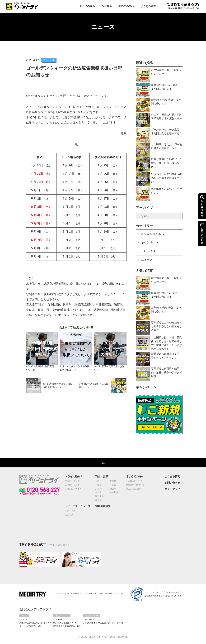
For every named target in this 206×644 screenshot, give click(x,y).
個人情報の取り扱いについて (112, 594)
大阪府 (98, 481)
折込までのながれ (134, 489)
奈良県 (98, 493)
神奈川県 (114, 493)
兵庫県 (98, 485)
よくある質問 (172, 477)
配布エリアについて (135, 485)
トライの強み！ (74, 477)
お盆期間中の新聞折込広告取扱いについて (94, 386)
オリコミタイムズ (153, 234)
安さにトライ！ (72, 481)
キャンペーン (150, 242)
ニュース (147, 260)
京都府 (98, 489)
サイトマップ (172, 489)
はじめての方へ (135, 477)
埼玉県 (113, 489)
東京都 (113, 481)
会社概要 (60, 594)
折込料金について (134, 481)
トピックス (148, 251)
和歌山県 (99, 496)
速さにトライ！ (72, 485)
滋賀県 (98, 500)
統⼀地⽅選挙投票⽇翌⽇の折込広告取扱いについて (57, 386)
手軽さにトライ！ (73, 489)
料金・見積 (102, 477)
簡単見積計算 (103, 506)
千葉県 (113, 485)
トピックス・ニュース (78, 506)
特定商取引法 (91, 594)
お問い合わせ (172, 483)
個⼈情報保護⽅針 (74, 594)
